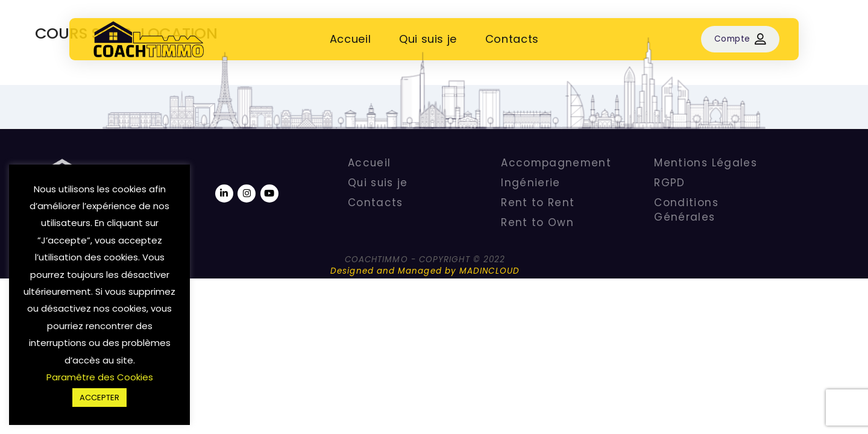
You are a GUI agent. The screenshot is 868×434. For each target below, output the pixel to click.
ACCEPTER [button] (99, 398)
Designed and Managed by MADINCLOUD (425, 271)
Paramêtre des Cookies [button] (100, 377)
